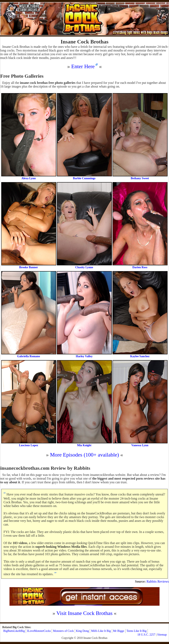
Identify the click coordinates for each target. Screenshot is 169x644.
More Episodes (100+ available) (85, 455)
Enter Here (83, 66)
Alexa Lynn (29, 136)
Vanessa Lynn (140, 403)
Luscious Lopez (29, 403)
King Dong (83, 631)
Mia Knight (84, 403)
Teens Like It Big (137, 631)
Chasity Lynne (84, 225)
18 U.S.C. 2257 (146, 635)
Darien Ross (140, 225)
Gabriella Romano (29, 314)
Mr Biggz (119, 631)
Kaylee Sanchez (140, 314)
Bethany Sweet (140, 136)
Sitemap (162, 635)
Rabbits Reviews (158, 581)
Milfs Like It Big (101, 631)
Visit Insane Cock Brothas (84, 613)
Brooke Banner (29, 225)
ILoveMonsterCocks (39, 631)
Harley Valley (84, 314)
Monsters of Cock (63, 631)
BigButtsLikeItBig (14, 631)
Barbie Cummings (84, 136)
